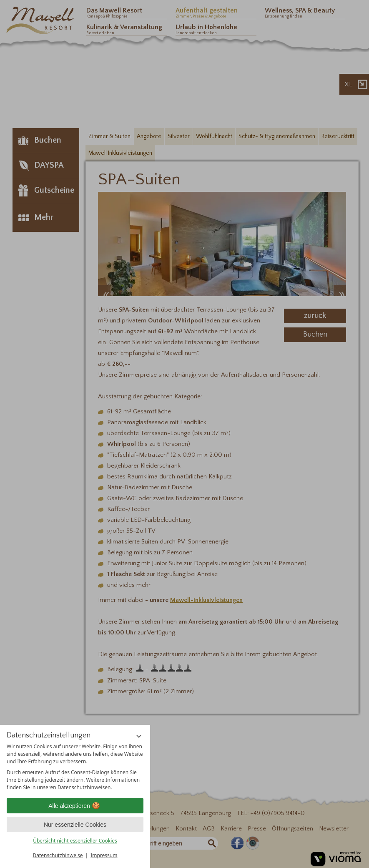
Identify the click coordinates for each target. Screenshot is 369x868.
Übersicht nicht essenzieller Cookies (75, 841)
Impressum (104, 855)
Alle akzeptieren (75, 806)
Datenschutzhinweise (58, 855)
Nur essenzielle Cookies (75, 825)
